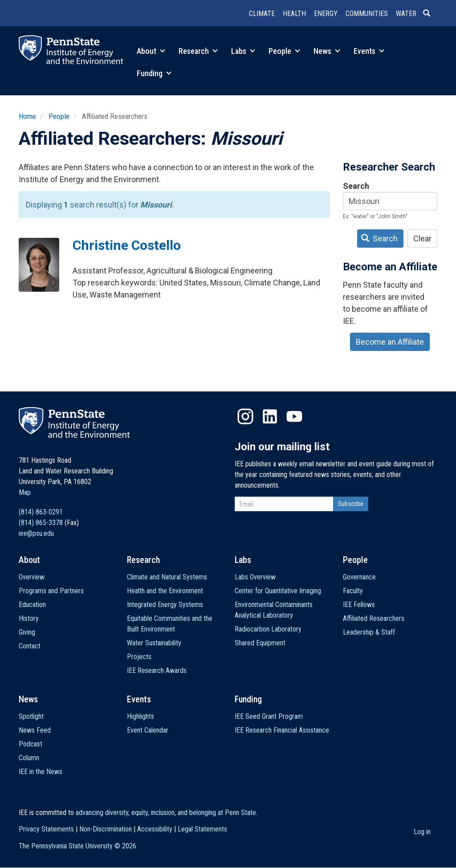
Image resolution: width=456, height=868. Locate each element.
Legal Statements (202, 829)
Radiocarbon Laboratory (268, 629)
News (327, 51)
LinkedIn (270, 416)
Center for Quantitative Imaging (278, 591)
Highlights (140, 716)
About (151, 51)
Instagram (245, 416)
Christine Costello (127, 245)
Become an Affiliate (390, 342)
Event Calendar (148, 730)
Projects (139, 657)
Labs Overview (255, 577)
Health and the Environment (165, 591)
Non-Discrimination (106, 829)
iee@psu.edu (36, 533)
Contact (30, 646)
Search (356, 186)
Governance (359, 577)
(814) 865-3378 (41, 523)
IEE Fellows (359, 605)
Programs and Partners (51, 591)
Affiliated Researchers (374, 618)
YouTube (294, 416)
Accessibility (155, 829)
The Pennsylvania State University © (77, 846)
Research (198, 51)
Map (25, 492)
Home (27, 116)
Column (29, 758)
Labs (243, 51)
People (284, 51)
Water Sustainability (154, 643)
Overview (32, 577)
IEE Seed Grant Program (269, 716)
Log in (422, 832)
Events (369, 51)
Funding (154, 73)
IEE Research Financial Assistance (282, 730)
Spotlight (31, 716)
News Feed (35, 730)
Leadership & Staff (369, 632)
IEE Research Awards (157, 670)
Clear (422, 238)
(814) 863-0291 (41, 512)
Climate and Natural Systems (167, 577)
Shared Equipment (260, 643)
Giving (27, 632)
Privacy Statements (46, 829)
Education (32, 605)
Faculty (353, 591)
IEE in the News (41, 772)
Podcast (31, 744)
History (29, 618)
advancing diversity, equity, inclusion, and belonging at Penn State (166, 813)
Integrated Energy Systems (165, 605)
